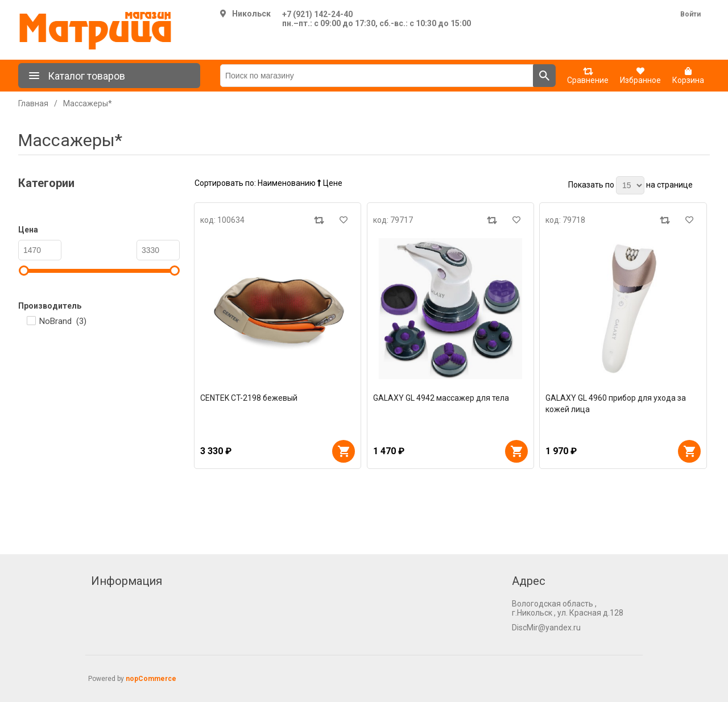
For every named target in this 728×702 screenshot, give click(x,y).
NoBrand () (63, 321)
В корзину (344, 451)
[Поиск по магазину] (377, 76)
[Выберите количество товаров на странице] (630, 185)
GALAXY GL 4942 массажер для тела (441, 398)
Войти (690, 14)
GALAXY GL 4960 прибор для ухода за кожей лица (616, 404)
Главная (33, 103)
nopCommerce (151, 679)
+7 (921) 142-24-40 (317, 14)
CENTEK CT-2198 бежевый (249, 398)
